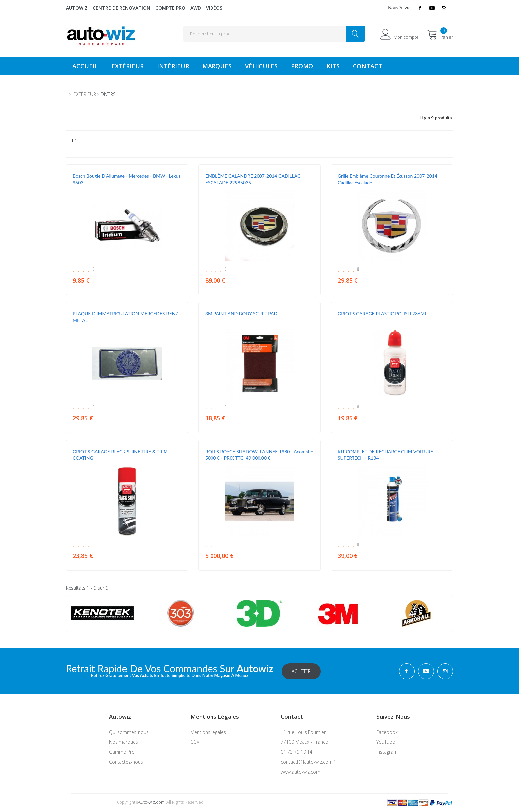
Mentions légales (208, 732)
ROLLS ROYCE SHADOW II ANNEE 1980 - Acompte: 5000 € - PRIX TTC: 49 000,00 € (259, 455)
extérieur (85, 94)
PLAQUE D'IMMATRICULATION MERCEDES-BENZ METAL (126, 317)
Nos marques (123, 742)
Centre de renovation (121, 8)
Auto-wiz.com (151, 802)
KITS (333, 66)
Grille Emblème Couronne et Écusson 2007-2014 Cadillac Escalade (387, 179)
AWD (196, 8)
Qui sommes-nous (129, 732)
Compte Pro (170, 8)
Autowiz (77, 8)
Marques (217, 66)
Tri (74, 140)
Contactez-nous (126, 762)
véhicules (261, 66)
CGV (195, 742)
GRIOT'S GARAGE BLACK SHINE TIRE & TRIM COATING (120, 455)
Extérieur (127, 66)
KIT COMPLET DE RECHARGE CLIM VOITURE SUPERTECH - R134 (385, 455)
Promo (302, 66)
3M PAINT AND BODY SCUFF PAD (241, 314)
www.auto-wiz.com (301, 772)
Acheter (301, 671)
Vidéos (214, 8)
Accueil (85, 66)
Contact (368, 66)
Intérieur (173, 66)
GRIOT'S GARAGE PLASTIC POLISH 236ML (382, 314)
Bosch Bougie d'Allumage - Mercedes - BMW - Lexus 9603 (127, 179)
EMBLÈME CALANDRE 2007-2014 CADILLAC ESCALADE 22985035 (253, 179)
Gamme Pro (122, 752)
